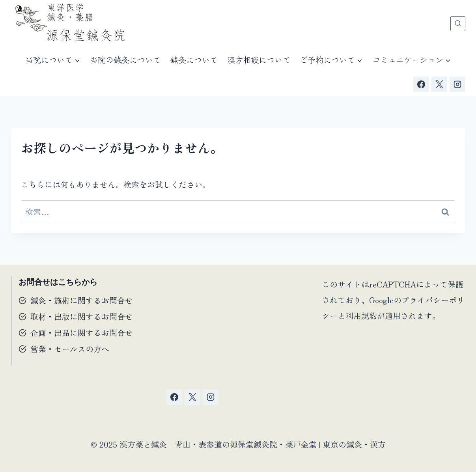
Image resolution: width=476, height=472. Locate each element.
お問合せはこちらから (58, 282)
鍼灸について (194, 60)
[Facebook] (421, 84)
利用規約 (361, 316)
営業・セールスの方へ (70, 349)
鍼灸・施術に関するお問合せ (82, 300)
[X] (439, 84)
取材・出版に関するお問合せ (82, 316)
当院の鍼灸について (125, 60)
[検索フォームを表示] (458, 24)
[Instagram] (457, 84)
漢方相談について (259, 60)
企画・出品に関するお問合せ (82, 333)
